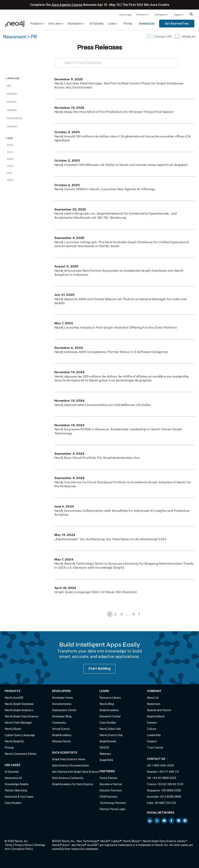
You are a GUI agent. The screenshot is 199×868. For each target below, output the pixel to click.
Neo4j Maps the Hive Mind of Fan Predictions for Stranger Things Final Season (114, 112)
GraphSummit (108, 741)
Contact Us (147, 24)
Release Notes (61, 741)
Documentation (62, 704)
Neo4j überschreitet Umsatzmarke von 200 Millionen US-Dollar (103, 405)
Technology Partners (113, 803)
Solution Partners (111, 790)
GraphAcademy (62, 735)
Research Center (110, 716)
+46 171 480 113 (168, 772)
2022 (10, 166)
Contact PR (163, 37)
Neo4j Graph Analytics (19, 710)
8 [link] (133, 614)
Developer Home (62, 698)
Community (59, 723)
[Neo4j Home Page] (15, 23)
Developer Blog (62, 716)
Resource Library (110, 698)
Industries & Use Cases (19, 797)
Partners (141, 15)
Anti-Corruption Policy (19, 849)
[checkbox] (26, 94)
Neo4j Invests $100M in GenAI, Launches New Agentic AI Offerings (105, 189)
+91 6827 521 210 (165, 803)
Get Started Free (177, 24)
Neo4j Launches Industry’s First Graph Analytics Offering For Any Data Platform (116, 327)
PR (34, 37)
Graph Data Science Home (69, 759)
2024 (10, 152)
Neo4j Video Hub (110, 729)
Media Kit (189, 37)
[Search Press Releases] (116, 63)
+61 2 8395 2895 (170, 797)
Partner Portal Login (112, 809)
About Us (153, 698)
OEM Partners (108, 797)
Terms (9, 845)
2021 (10, 173)
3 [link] (121, 614)
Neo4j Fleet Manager (18, 723)
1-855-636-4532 (163, 765)
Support (179, 15)
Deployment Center (64, 710)
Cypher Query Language (20, 735)
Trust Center (155, 748)
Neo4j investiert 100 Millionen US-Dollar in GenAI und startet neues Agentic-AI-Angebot (121, 165)
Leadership (154, 735)
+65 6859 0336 (171, 790)
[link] (139, 614)
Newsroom (15, 37)
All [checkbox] (9, 86)
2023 (10, 159)
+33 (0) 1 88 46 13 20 (170, 784)
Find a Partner (108, 778)
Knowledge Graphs (17, 784)
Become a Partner (111, 784)
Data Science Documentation (71, 765)
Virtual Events (61, 729)
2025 (10, 145)
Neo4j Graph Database (19, 704)
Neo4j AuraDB (14, 698)
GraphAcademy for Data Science (73, 784)
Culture (152, 729)
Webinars (105, 754)
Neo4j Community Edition (21, 754)
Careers (152, 723)
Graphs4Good (156, 716)
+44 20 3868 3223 (164, 778)
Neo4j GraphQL (14, 741)
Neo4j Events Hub (111, 735)
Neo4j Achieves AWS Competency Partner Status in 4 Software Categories (111, 352)
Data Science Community (68, 778)
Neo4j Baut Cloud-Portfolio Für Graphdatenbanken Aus (97, 458)
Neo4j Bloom (13, 729)
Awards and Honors (159, 710)
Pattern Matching (16, 790)
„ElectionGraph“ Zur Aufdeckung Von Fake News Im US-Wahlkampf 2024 (110, 539)
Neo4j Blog (107, 704)
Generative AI (13, 778)
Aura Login (126, 15)
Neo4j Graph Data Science (21, 716)
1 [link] (110, 614)
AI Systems (97, 24)
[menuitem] (126, 14)
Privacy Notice (24, 845)
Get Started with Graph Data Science (75, 772)
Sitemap (40, 845)
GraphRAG (106, 760)
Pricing (128, 24)
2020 (10, 180)
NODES (104, 748)
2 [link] (116, 614)
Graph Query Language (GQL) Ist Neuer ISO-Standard (96, 592)
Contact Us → (158, 759)
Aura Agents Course (67, 5)
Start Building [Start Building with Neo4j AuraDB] (99, 669)
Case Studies (13, 803)
